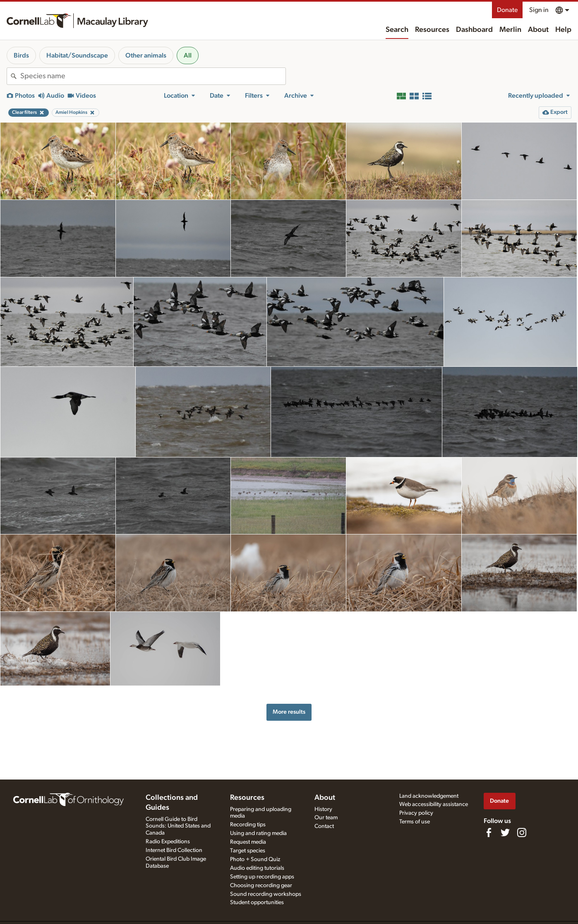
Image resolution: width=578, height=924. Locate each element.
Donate (507, 10)
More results (289, 712)
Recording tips (248, 825)
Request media (248, 842)
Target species (248, 851)
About (538, 30)
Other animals (146, 55)
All (188, 55)
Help (563, 30)
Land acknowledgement (429, 796)
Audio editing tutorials (257, 868)
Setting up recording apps (262, 877)
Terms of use (415, 822)
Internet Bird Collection (174, 850)
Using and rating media (258, 833)
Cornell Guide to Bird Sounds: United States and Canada (178, 826)
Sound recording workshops (266, 894)
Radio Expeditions (168, 842)
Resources (432, 30)
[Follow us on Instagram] (522, 833)
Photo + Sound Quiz (255, 859)
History (323, 809)
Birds (21, 55)
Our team (326, 818)
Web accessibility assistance (434, 804)
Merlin (510, 30)
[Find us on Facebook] (489, 833)
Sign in (539, 10)
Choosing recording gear (261, 885)
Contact (324, 826)
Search (397, 30)
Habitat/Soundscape (77, 55)
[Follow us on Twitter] (505, 833)
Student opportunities (257, 902)
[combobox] (153, 76)
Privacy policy (416, 813)
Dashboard (474, 30)
